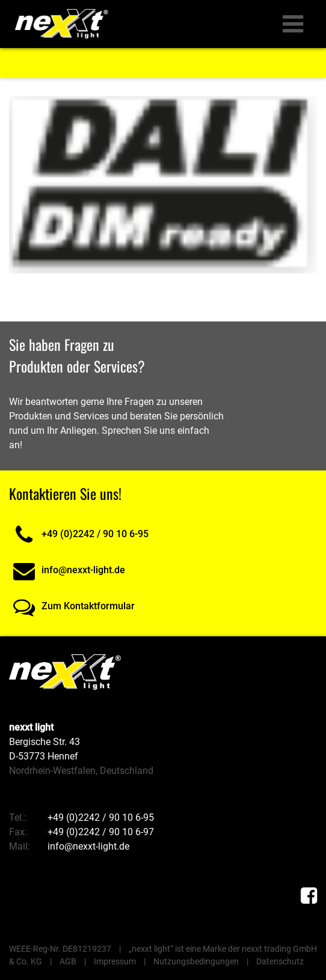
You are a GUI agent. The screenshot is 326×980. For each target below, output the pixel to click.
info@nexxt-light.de (67, 570)
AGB (68, 961)
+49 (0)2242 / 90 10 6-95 (79, 534)
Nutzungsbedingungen (196, 961)
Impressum (115, 961)
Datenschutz (280, 961)
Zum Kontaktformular (72, 606)
